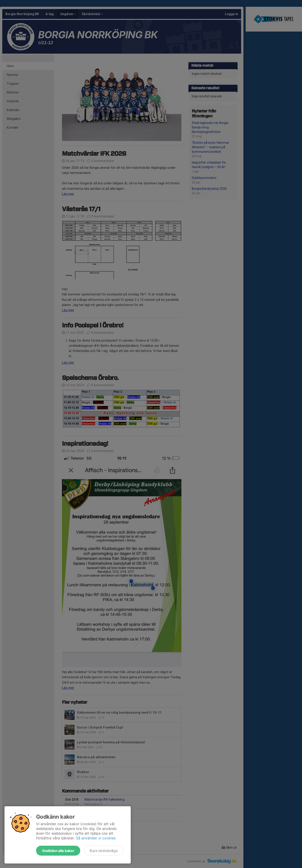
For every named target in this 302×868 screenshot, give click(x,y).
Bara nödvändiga (104, 851)
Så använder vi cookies (96, 838)
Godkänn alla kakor (58, 851)
